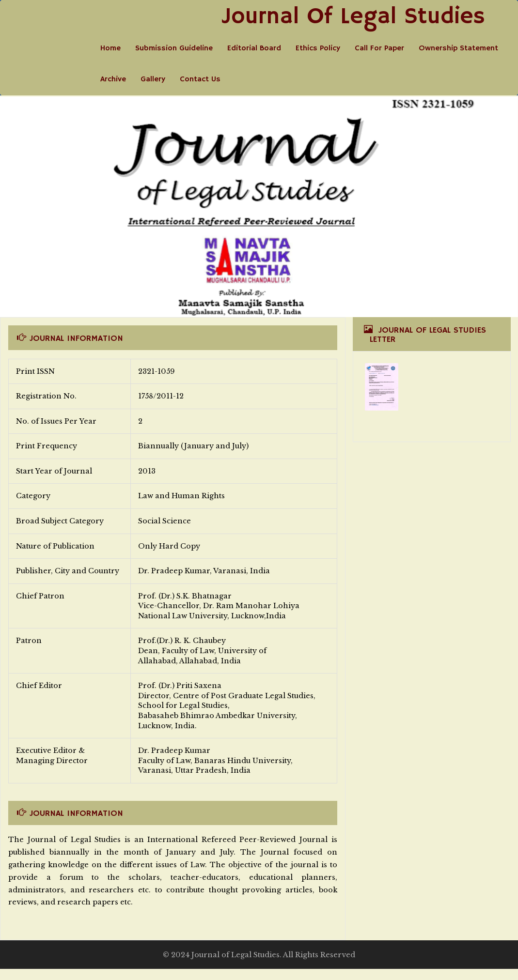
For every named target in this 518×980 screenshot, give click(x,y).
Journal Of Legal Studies (353, 17)
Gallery (153, 79)
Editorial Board (254, 48)
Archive (113, 79)
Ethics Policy (318, 48)
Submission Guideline (174, 48)
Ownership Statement (458, 48)
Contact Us (200, 79)
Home (110, 48)
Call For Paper (379, 48)
